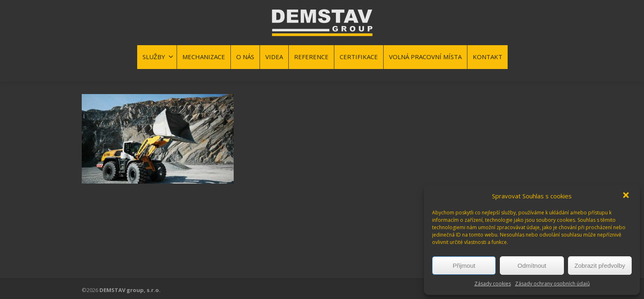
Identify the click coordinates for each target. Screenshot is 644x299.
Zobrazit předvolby (600, 266)
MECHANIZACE (204, 57)
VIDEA (274, 57)
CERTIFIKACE (359, 57)
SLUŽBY (158, 57)
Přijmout (464, 266)
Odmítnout (532, 266)
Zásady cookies (493, 284)
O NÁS (245, 57)
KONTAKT (488, 57)
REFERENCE (311, 57)
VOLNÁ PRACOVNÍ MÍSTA (425, 57)
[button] (627, 196)
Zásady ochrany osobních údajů (552, 284)
